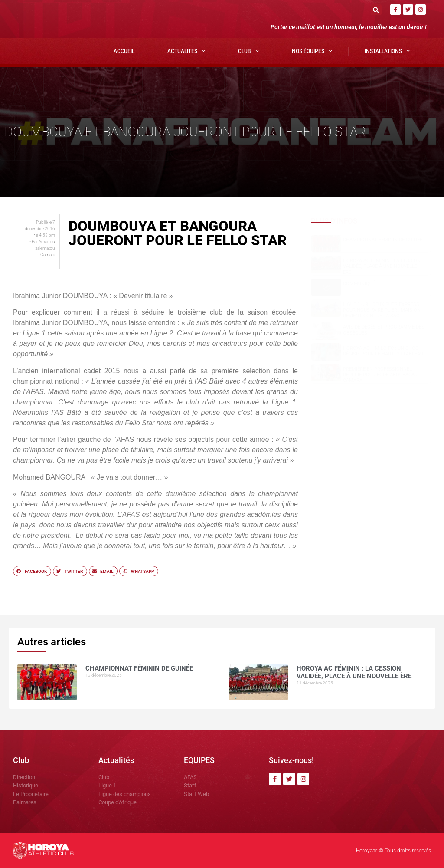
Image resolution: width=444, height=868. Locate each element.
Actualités (186, 51)
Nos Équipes (312, 51)
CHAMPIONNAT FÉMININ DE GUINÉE (383, 240)
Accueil (124, 51)
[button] (376, 10)
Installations (387, 51)
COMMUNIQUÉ (359, 284)
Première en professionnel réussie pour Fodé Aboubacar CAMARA (380, 375)
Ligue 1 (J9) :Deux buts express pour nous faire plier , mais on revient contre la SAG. (382, 310)
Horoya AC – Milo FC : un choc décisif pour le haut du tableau (383, 351)
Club (248, 51)
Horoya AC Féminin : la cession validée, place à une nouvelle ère (382, 266)
